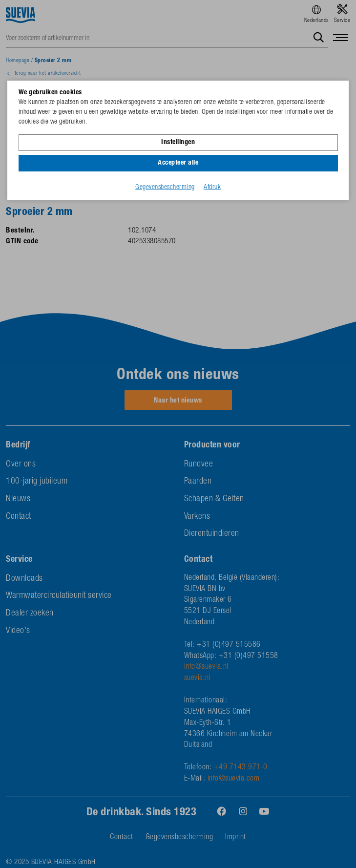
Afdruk (212, 188)
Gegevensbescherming (165, 188)
